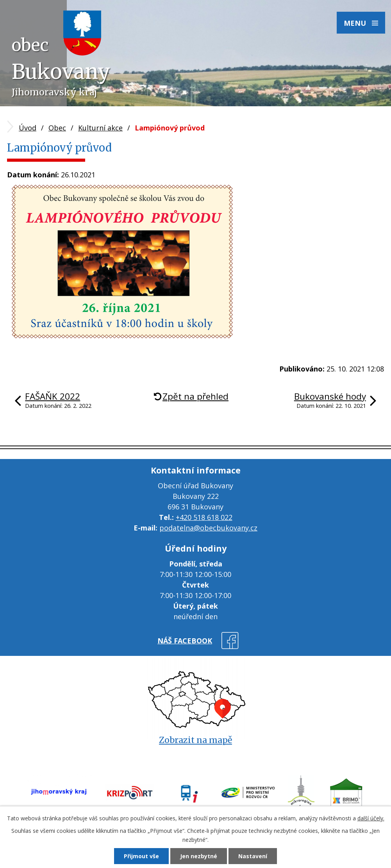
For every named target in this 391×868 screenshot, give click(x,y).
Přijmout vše (141, 856)
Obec (57, 128)
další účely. (371, 818)
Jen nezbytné (199, 856)
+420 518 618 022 (204, 517)
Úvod (28, 128)
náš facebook (185, 641)
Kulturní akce (100, 128)
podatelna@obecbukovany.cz (208, 528)
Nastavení (253, 856)
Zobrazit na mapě (195, 740)
